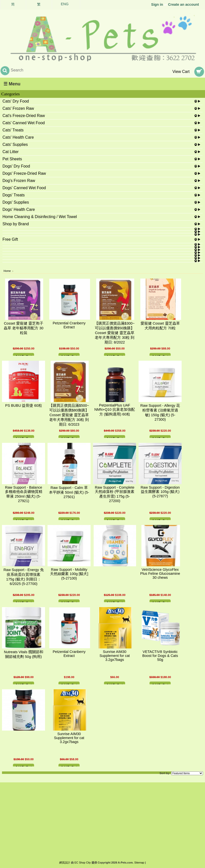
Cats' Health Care (18, 137)
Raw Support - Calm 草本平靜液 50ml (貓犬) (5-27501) (69, 492)
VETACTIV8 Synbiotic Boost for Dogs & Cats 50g (160, 656)
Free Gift (10, 239)
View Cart (181, 72)
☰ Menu (12, 84)
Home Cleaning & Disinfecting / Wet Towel (40, 217)
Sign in (157, 4)
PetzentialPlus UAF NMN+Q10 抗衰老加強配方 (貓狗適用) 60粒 (115, 410)
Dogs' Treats (14, 195)
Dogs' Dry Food (16, 166)
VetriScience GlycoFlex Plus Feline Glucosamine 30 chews (160, 574)
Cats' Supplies (15, 145)
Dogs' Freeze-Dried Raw (24, 173)
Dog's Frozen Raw (19, 181)
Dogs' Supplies (16, 202)
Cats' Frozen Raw (18, 108)
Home (7, 271)
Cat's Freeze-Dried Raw (24, 116)
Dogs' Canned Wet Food (24, 188)
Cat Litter (11, 152)
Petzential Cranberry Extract (69, 325)
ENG (65, 4)
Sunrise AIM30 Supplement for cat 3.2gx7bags (115, 656)
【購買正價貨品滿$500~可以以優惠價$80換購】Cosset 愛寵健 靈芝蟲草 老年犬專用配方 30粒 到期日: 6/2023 (69, 415)
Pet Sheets (12, 159)
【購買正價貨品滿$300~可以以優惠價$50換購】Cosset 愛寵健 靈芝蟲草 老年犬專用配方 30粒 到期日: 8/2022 (115, 333)
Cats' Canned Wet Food (24, 123)
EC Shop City (82, 863)
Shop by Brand (16, 224)
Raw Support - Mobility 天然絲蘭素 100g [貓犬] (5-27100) (69, 574)
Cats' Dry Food (16, 101)
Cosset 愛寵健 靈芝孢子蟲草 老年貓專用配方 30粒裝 (24, 328)
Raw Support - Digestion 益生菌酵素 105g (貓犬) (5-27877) (160, 492)
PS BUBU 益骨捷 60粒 (24, 405)
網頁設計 (65, 863)
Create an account (184, 4)
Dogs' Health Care (19, 209)
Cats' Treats (13, 130)
